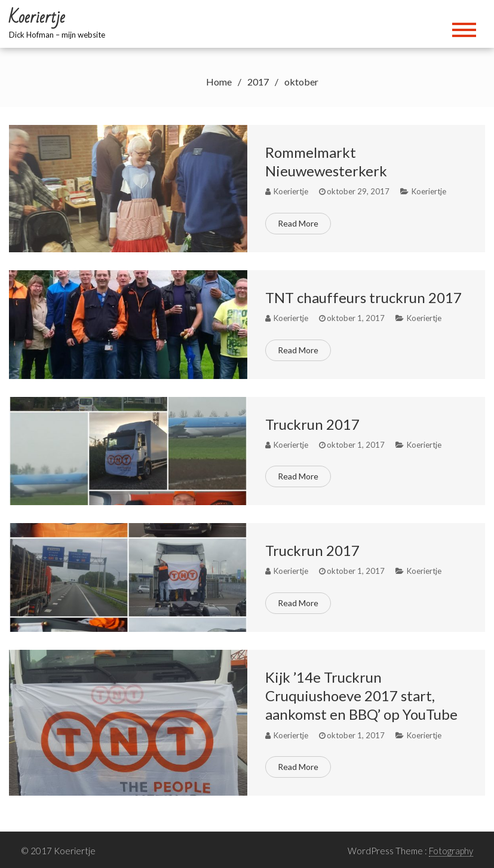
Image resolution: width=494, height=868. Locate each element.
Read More (298, 223)
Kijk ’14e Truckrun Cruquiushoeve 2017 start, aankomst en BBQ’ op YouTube (361, 696)
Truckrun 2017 (312, 424)
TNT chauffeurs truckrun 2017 (363, 297)
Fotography (451, 851)
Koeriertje (429, 191)
